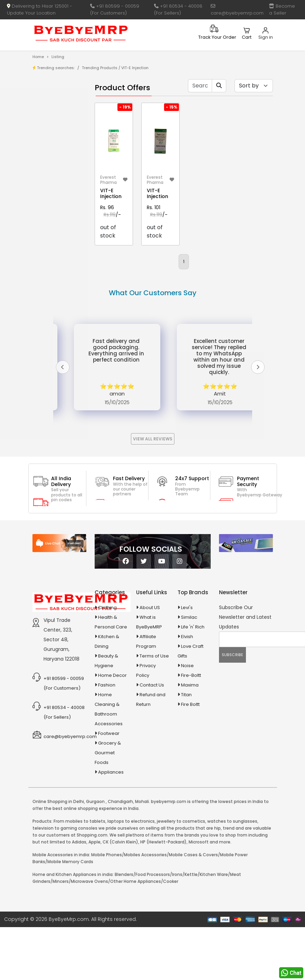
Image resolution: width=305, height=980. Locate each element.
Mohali (142, 854)
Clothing (107, 660)
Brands (55, 123)
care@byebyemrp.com (237, 10)
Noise (187, 718)
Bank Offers (60, 134)
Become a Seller (282, 10)
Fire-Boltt (191, 728)
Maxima (190, 738)
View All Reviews (153, 492)
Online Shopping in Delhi (58, 854)
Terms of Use (154, 709)
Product (56, 102)
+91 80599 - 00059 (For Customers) (115, 10)
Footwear (109, 786)
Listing (58, 57)
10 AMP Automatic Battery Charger (51, 197)
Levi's (187, 660)
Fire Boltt (190, 757)
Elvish (187, 689)
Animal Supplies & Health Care (55, 264)
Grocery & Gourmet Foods (108, 806)
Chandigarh (120, 854)
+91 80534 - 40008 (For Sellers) (178, 10)
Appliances (54, 281)
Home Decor (112, 728)
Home (38, 57)
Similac (189, 670)
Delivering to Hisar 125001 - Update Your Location (40, 10)
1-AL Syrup (58, 161)
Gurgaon (95, 854)
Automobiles (56, 293)
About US (150, 660)
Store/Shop (60, 113)
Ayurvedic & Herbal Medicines (55, 310)
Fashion (107, 738)
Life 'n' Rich (193, 680)
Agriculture (54, 248)
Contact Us (152, 738)
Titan (186, 748)
